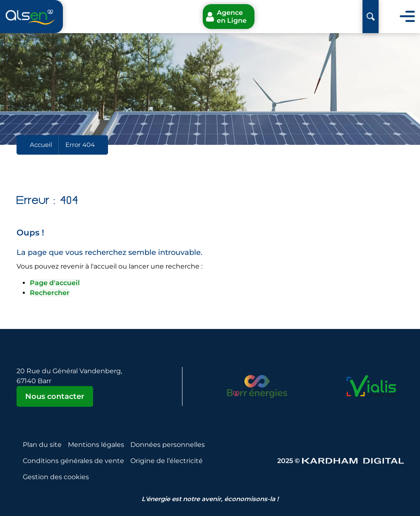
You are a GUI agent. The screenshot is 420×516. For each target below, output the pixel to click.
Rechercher (50, 293)
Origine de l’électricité (167, 461)
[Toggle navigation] (407, 17)
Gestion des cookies (56, 477)
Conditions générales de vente (73, 461)
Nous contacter (55, 396)
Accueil (41, 145)
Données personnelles (168, 445)
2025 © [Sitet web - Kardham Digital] (341, 461)
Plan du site (42, 445)
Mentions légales (96, 445)
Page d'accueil (55, 283)
